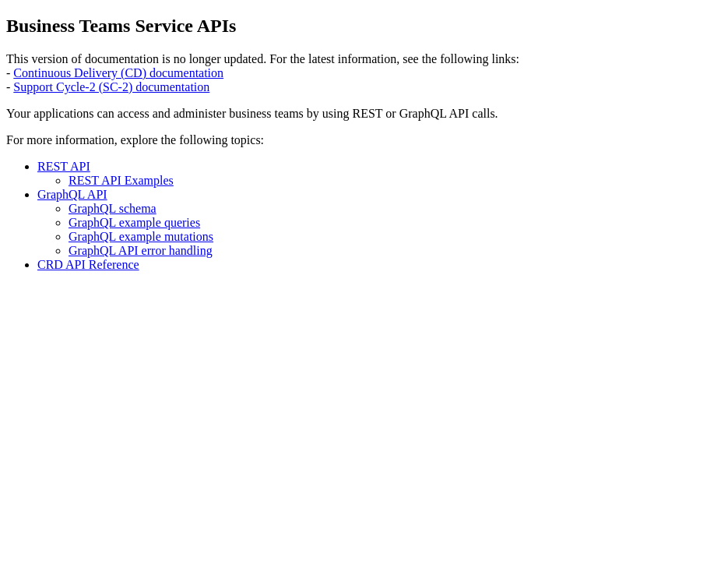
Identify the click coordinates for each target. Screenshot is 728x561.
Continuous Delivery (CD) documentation (118, 73)
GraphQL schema (113, 208)
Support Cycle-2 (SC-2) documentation (111, 87)
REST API (64, 166)
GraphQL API (72, 194)
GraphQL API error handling (141, 251)
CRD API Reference (88, 265)
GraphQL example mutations (141, 236)
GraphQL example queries (134, 222)
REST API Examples (121, 180)
